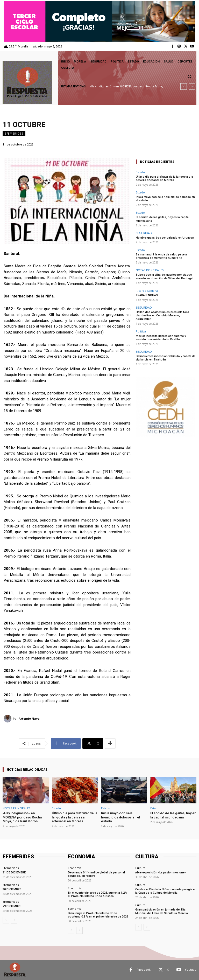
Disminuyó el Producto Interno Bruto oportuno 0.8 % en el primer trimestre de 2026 (98, 915)
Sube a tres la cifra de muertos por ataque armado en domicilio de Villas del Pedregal (165, 276)
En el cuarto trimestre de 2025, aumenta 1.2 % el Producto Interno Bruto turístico (98, 894)
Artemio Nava (29, 718)
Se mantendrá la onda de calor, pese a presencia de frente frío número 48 (161, 256)
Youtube (191, 970)
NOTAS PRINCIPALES (150, 270)
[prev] (184, 86)
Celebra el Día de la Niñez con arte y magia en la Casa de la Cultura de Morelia (166, 891)
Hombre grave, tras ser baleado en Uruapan (165, 238)
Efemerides (14, 134)
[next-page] (14, 920)
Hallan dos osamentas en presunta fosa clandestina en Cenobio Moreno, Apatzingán (162, 315)
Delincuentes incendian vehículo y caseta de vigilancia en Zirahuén (166, 358)
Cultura (140, 868)
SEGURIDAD (144, 233)
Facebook (144, 970)
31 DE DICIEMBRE (14, 873)
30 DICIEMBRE (12, 889)
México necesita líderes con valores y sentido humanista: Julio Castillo (161, 338)
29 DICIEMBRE (12, 906)
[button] (190, 77)
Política (141, 331)
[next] (192, 86)
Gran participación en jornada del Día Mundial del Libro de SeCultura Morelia (162, 911)
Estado (140, 172)
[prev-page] (6, 920)
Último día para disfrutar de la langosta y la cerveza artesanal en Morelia (164, 178)
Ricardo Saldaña (147, 291)
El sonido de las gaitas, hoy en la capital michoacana (173, 815)
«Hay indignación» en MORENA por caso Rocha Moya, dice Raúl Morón (22, 817)
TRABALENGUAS (147, 295)
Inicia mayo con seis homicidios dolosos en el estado (120, 817)
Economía (75, 868)
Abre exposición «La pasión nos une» (161, 873)
